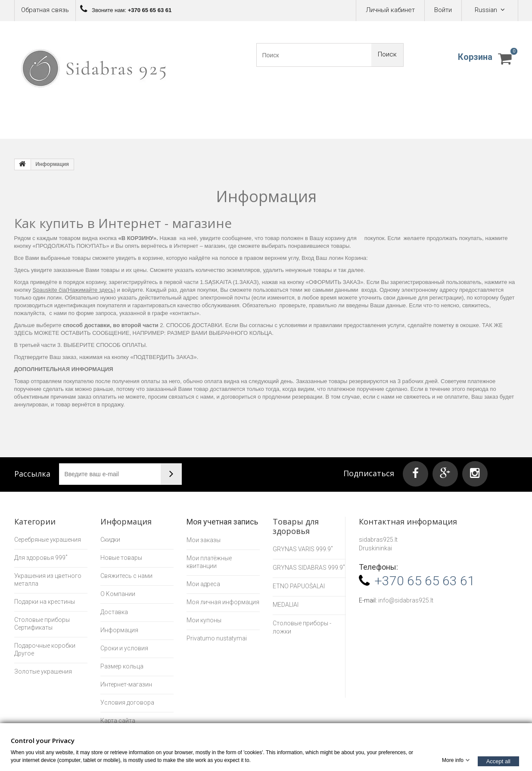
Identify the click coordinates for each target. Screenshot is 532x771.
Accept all (498, 761)
